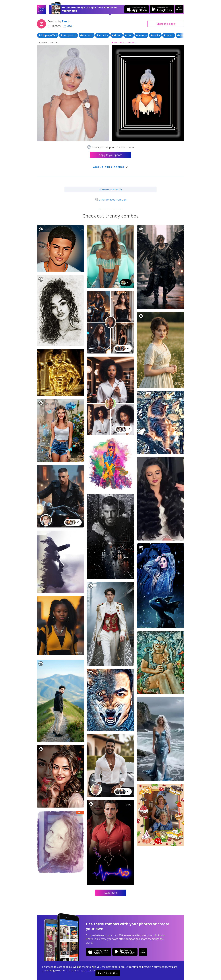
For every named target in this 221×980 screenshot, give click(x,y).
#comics (155, 35)
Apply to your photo (111, 155)
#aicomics (102, 35)
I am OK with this (108, 973)
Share (166, 24)
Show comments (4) (110, 189)
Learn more (88, 970)
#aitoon (117, 35)
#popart (169, 35)
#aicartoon (87, 35)
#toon (129, 35)
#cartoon (141, 35)
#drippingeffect (48, 35)
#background (69, 35)
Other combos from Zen (110, 200)
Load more (111, 893)
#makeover (184, 35)
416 (68, 26)
